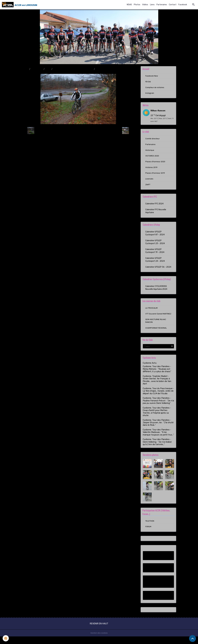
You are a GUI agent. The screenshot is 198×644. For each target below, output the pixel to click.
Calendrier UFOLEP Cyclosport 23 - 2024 (155, 245)
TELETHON (150, 528)
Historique (150, 152)
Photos (137, 5)
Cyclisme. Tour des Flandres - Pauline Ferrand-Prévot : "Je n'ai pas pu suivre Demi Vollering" (158, 408)
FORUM (148, 534)
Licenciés (149, 181)
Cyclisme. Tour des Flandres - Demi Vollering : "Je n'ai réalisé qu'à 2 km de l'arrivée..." (157, 449)
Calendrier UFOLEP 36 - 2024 (158, 270)
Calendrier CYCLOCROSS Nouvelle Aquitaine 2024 (156, 290)
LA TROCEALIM (152, 311)
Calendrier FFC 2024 (154, 206)
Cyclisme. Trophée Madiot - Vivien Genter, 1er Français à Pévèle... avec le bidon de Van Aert (157, 387)
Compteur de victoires (155, 88)
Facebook (183, 5)
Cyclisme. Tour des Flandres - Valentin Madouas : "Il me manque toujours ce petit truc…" (158, 439)
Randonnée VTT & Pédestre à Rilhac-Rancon (73, 69)
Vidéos (145, 5)
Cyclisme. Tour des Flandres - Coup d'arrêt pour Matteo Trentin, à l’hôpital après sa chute (157, 418)
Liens (152, 5)
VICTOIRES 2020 (153, 158)
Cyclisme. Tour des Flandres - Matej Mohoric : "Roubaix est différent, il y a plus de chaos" (157, 376)
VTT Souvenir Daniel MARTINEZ (154, 318)
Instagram (150, 94)
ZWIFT (148, 187)
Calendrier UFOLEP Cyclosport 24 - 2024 (155, 262)
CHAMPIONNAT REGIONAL (156, 335)
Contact (173, 5)
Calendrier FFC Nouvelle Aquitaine (156, 214)
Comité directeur (153, 140)
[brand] (20, 5)
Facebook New (152, 76)
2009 (48, 69)
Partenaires (162, 5)
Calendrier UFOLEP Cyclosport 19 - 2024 (155, 254)
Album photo (37, 69)
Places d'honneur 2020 (156, 164)
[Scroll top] (193, 638)
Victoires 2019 (152, 170)
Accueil (25, 69)
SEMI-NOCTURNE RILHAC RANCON (156, 327)
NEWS (129, 5)
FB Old (148, 82)
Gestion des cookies (99, 640)
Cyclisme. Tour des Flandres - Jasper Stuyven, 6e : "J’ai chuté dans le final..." (158, 429)
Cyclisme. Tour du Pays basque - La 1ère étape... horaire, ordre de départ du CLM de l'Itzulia (158, 398)
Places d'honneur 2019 (155, 175)
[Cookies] (6, 638)
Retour (78, 131)
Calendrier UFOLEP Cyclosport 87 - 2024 (155, 236)
